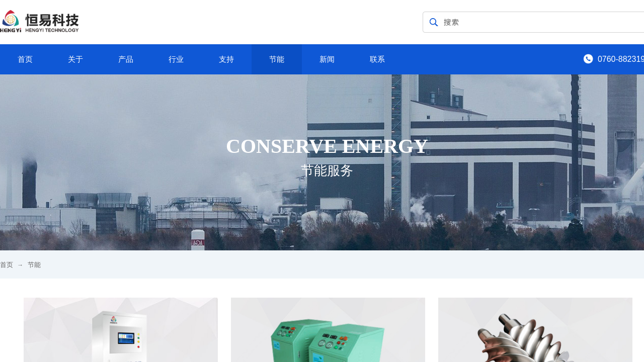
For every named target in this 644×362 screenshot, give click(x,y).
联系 (377, 59)
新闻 (327, 59)
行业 (176, 59)
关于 (75, 59)
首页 (25, 59)
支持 (226, 59)
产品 (126, 59)
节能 (277, 59)
